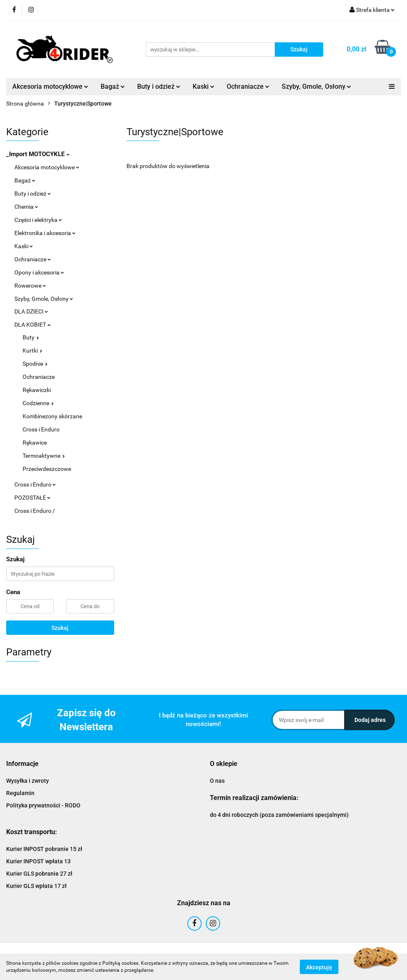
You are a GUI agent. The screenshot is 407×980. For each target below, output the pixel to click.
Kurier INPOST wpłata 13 (38, 861)
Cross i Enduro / (35, 511)
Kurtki (32, 350)
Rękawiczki (37, 390)
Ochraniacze (248, 86)
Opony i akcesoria (39, 272)
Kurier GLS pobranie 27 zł (39, 874)
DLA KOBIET (32, 325)
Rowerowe (30, 286)
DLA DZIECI (31, 311)
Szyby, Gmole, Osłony (316, 86)
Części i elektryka (38, 220)
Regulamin (20, 793)
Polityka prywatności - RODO (43, 805)
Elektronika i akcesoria (45, 233)
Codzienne (38, 403)
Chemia (26, 207)
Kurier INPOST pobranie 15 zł (44, 849)
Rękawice (35, 443)
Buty (31, 337)
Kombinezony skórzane (52, 416)
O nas (217, 781)
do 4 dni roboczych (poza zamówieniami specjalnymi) (279, 815)
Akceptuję (319, 967)
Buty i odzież (159, 86)
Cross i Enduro (41, 429)
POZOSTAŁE (32, 498)
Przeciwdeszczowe (47, 469)
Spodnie (35, 364)
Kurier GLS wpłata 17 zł (36, 886)
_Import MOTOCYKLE (38, 154)
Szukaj (60, 628)
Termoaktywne (44, 456)
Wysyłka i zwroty (28, 781)
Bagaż (113, 86)
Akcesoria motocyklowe (50, 86)
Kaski (203, 86)
